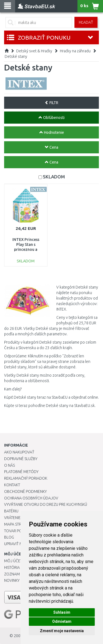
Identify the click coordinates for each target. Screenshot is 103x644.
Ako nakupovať (19, 452)
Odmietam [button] (62, 621)
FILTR (51, 103)
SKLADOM (54, 177)
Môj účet (13, 561)
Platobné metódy (21, 472)
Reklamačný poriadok (26, 478)
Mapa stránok (18, 524)
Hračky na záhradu (75, 51)
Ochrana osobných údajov (31, 498)
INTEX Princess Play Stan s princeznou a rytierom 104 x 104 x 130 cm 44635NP (26, 250)
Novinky (12, 580)
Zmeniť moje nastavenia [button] (62, 631)
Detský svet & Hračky (34, 51)
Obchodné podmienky (25, 491)
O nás (9, 465)
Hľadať (86, 22)
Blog (9, 537)
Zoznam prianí (18, 574)
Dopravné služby (21, 459)
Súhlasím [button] (62, 612)
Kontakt (12, 485)
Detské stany (16, 56)
